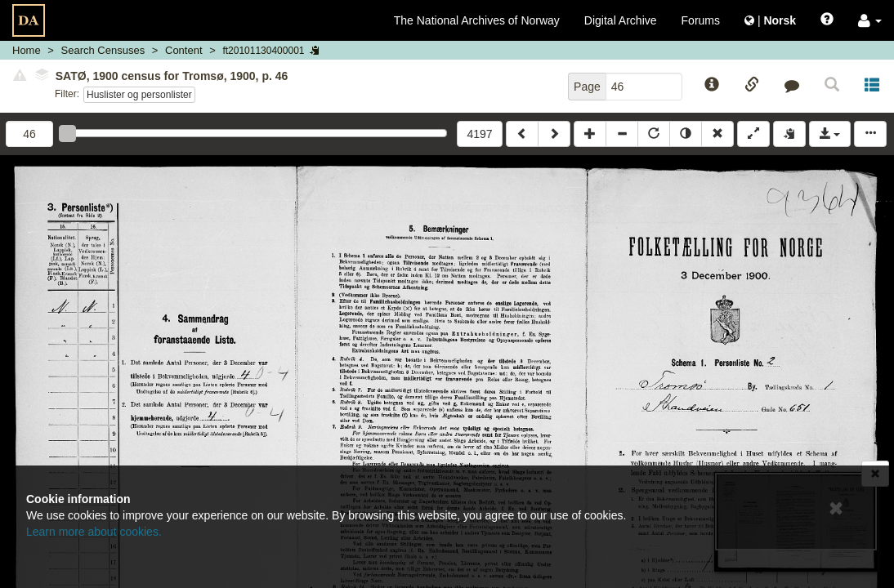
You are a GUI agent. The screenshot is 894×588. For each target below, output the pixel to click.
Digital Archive (621, 20)
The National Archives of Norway (477, 20)
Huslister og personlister (139, 95)
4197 (479, 134)
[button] (870, 20)
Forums (701, 20)
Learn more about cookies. (94, 532)
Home (27, 50)
